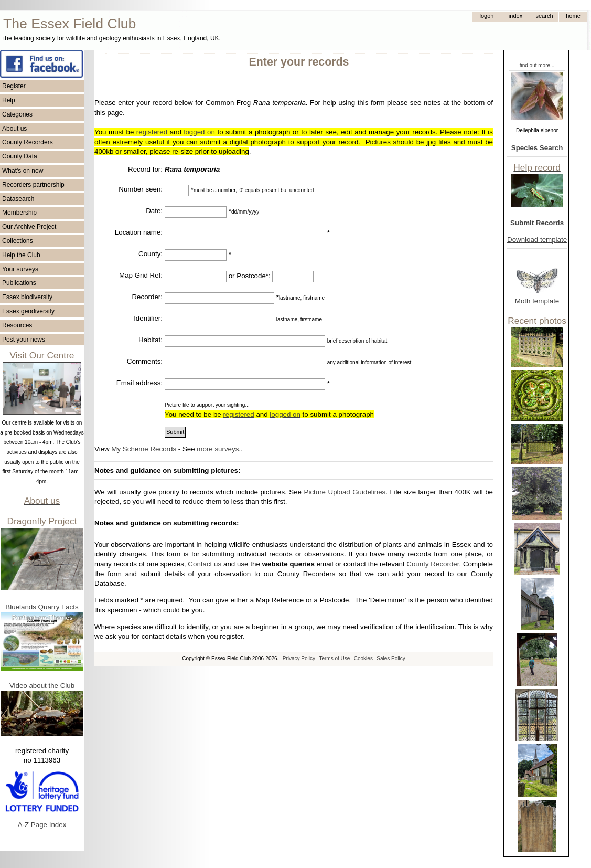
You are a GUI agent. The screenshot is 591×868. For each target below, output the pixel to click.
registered (152, 132)
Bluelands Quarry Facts (42, 607)
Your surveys (20, 269)
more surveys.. (219, 449)
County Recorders (28, 142)
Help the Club (21, 255)
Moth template (537, 301)
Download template (537, 240)
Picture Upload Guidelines (345, 492)
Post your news (24, 340)
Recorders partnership (33, 185)
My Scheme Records (144, 449)
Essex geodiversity (28, 311)
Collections (18, 241)
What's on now (23, 171)
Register (14, 86)
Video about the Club (42, 686)
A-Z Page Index (42, 825)
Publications (19, 283)
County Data (20, 156)
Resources (17, 325)
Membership (19, 213)
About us (14, 129)
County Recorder (433, 564)
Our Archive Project (29, 227)
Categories (17, 114)
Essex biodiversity (27, 297)
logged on (199, 132)
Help (9, 100)
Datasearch (18, 199)
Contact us (205, 564)
